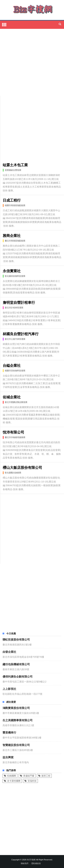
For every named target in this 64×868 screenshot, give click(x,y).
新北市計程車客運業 (14, 308)
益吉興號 (8, 757)
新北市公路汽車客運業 (15, 339)
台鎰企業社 (12, 365)
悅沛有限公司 (13, 432)
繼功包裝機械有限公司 (16, 664)
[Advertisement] (32, 63)
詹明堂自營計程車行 (19, 302)
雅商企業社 (12, 235)
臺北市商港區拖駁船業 (15, 241)
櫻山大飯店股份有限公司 (22, 467)
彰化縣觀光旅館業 (13, 473)
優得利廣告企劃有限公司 (18, 676)
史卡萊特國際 (14, 781)
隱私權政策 (36, 863)
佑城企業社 (12, 397)
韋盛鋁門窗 (29, 776)
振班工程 (46, 776)
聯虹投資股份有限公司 (16, 639)
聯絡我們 (25, 863)
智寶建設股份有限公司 (16, 745)
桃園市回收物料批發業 (15, 371)
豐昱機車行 (9, 732)
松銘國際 (12, 776)
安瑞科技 (32, 781)
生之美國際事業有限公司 (18, 720)
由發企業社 (9, 652)
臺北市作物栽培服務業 (15, 437)
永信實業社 (12, 271)
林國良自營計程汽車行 (21, 334)
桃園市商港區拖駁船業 (15, 205)
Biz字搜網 (31, 860)
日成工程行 (12, 200)
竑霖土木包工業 (15, 165)
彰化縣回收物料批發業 (15, 276)
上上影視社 (9, 689)
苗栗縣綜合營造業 (13, 170)
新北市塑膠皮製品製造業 (16, 402)
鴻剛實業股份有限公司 (16, 708)
